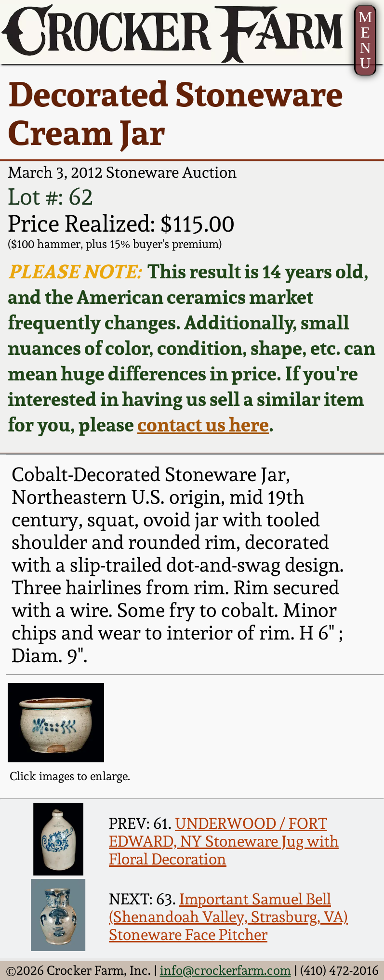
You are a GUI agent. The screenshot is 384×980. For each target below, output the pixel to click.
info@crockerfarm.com (225, 970)
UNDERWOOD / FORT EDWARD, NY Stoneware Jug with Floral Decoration (224, 841)
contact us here (203, 425)
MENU (365, 40)
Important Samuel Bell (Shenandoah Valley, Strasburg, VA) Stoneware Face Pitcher (228, 917)
